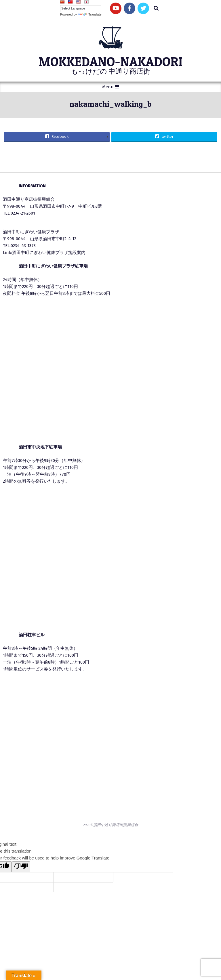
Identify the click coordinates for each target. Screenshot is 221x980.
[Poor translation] (21, 867)
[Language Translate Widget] (81, 8)
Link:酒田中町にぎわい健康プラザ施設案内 (44, 253)
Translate (89, 14)
